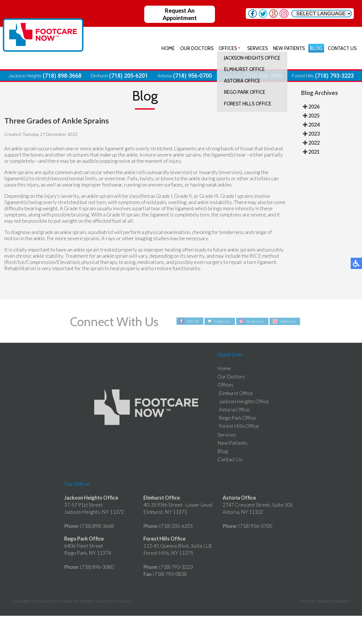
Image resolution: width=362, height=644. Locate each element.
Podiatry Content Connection (105, 601)
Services (257, 48)
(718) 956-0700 (192, 76)
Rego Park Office (237, 418)
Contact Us (342, 48)
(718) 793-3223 (334, 76)
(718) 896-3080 (263, 76)
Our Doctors (196, 48)
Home (168, 48)
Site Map (308, 601)
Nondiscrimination (334, 601)
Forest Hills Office (239, 426)
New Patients (288, 48)
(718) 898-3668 (62, 76)
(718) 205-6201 (129, 76)
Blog (316, 48)
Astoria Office (234, 409)
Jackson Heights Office (244, 401)
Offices (227, 48)
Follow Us (222, 321)
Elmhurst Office (236, 393)
